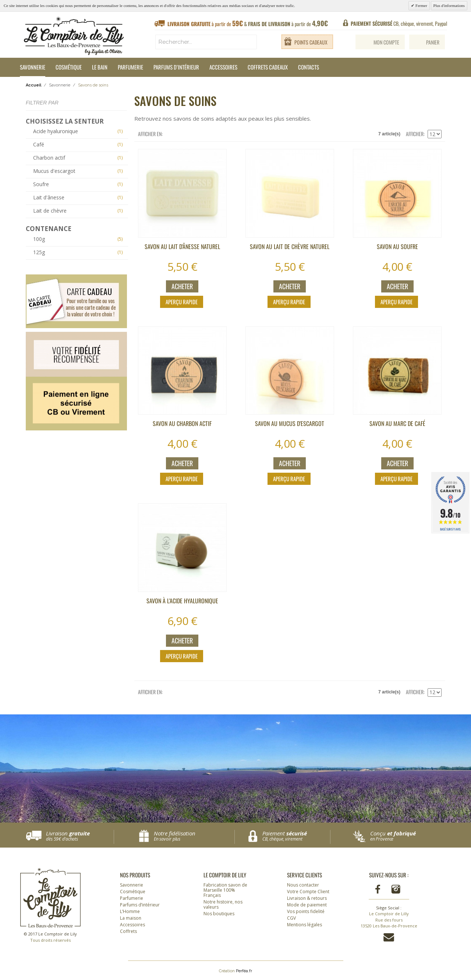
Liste (183, 134)
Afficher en (150, 134)
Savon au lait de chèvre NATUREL (290, 246)
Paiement (296, 836)
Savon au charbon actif (182, 423)
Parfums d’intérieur (176, 67)
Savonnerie (33, 67)
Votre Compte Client (308, 892)
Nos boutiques (219, 914)
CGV (291, 918)
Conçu (404, 836)
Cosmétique (69, 67)
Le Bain (100, 67)
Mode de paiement (307, 905)
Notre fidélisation (192, 836)
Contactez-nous (389, 937)
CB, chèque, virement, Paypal (399, 23)
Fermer (421, 6)
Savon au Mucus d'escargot (290, 423)
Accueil (33, 85)
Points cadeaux (311, 42)
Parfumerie (130, 67)
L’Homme (130, 911)
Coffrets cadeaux (268, 67)
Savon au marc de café (397, 423)
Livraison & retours (307, 898)
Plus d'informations (449, 6)
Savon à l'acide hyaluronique (182, 601)
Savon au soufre (397, 246)
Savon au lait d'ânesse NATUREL (182, 246)
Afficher (415, 134)
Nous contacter (303, 885)
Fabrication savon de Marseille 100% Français (225, 890)
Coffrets (128, 931)
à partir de (248, 24)
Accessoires (223, 67)
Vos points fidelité (306, 911)
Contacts (309, 67)
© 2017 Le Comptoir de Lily (50, 937)
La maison (131, 918)
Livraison (80, 836)
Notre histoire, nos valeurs (223, 904)
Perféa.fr (244, 971)
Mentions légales (304, 925)
